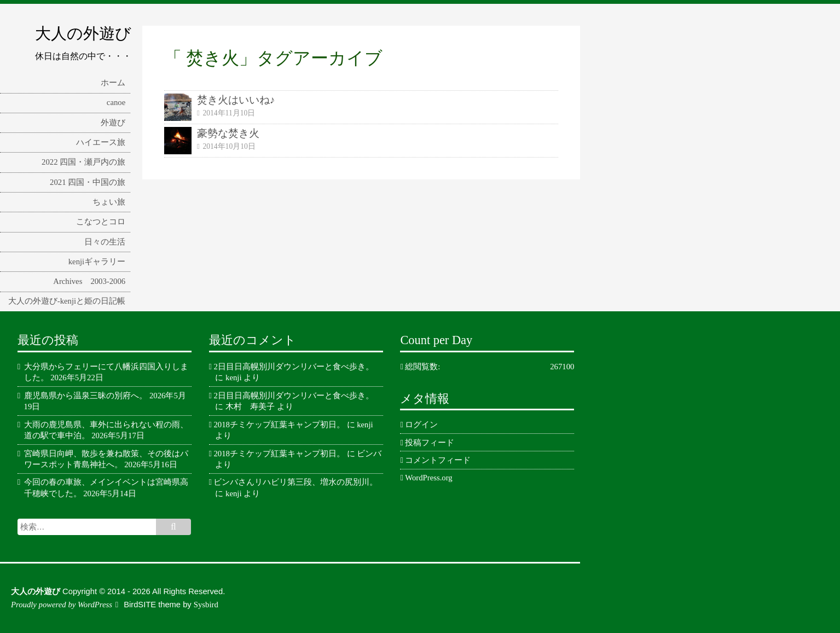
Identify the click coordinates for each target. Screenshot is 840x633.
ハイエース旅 (101, 142)
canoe (116, 102)
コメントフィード (438, 460)
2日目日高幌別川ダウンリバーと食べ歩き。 (293, 367)
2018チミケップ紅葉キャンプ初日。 (279, 425)
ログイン (421, 425)
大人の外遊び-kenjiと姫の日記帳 (67, 301)
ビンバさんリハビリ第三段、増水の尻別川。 (296, 482)
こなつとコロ (101, 222)
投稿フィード (430, 443)
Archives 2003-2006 (89, 281)
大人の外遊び (83, 33)
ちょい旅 (109, 202)
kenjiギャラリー (97, 262)
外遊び (113, 123)
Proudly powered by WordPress (62, 605)
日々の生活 (105, 242)
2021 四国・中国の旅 (88, 182)
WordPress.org (428, 478)
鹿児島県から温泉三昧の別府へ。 (86, 396)
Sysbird (206, 605)
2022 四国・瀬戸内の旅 (83, 162)
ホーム (113, 83)
